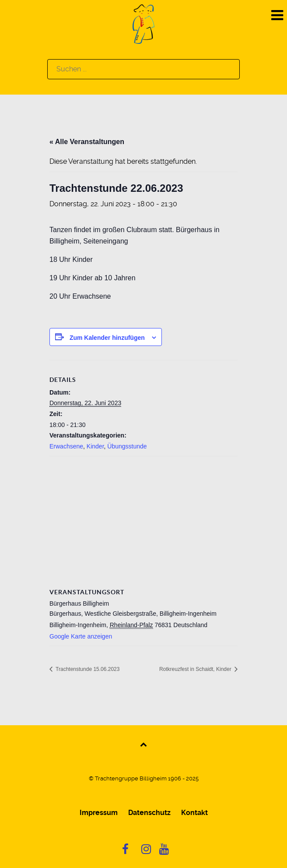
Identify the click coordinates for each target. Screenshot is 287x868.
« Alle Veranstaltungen (87, 142)
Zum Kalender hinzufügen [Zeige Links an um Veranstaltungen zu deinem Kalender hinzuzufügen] (107, 338)
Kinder (95, 446)
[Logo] (143, 23)
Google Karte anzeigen (81, 636)
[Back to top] (144, 744)
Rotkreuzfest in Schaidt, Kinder (196, 669)
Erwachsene (66, 446)
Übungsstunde (127, 446)
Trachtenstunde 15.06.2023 (87, 669)
